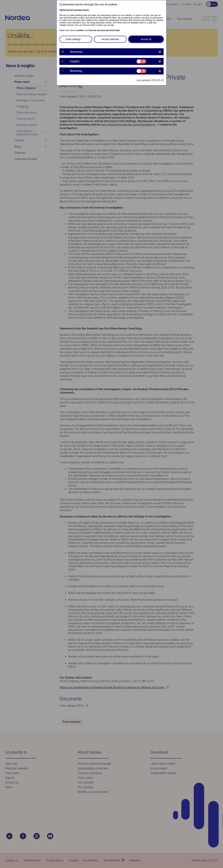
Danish (63, 10)
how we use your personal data (104, 30)
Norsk (70, 10)
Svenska (78, 10)
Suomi (86, 10)
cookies (80, 30)
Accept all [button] (146, 39)
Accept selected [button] (110, 39)
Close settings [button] (73, 39)
